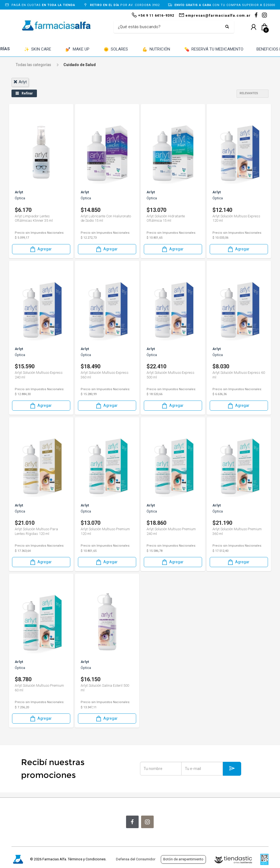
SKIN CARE (38, 50)
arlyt (20, 82)
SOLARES (116, 50)
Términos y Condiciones (87, 859)
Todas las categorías (33, 65)
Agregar (40, 249)
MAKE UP (77, 50)
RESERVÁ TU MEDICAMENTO (214, 50)
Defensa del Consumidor (136, 859)
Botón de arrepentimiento (183, 859)
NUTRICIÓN (156, 50)
